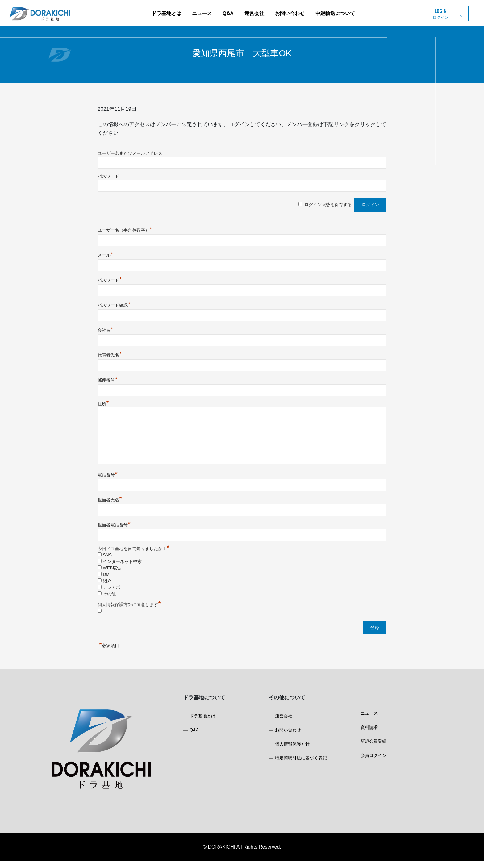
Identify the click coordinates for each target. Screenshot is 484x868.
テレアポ (135, 589)
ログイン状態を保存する (305, 207)
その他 (133, 596)
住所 (127, 406)
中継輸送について (335, 13)
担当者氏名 (133, 502)
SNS (131, 557)
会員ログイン (364, 772)
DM (130, 577)
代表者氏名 (133, 357)
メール (129, 257)
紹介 (131, 583)
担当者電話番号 (138, 527)
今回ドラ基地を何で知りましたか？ (157, 551)
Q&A (228, 13)
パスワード (132, 178)
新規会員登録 (364, 757)
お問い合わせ (290, 13)
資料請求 (359, 742)
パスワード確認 (138, 307)
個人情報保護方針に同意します (153, 607)
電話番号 (131, 477)
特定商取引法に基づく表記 (297, 772)
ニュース (202, 13)
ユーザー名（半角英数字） (148, 232)
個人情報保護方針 (289, 757)
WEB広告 (136, 570)
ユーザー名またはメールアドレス (153, 155)
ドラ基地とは (166, 13)
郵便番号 (131, 382)
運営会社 (254, 13)
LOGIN (441, 14)
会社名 (129, 332)
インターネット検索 (146, 564)
